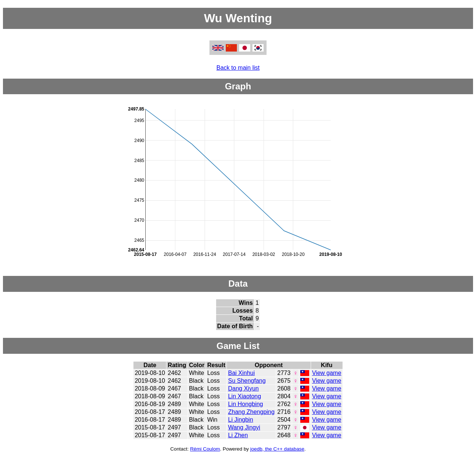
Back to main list (238, 68)
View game (327, 373)
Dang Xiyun (243, 388)
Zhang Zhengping (251, 412)
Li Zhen (238, 435)
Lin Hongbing (245, 404)
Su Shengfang (247, 381)
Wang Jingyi (244, 427)
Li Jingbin (241, 420)
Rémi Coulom (205, 449)
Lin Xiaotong (244, 396)
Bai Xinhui (241, 373)
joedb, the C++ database (277, 449)
